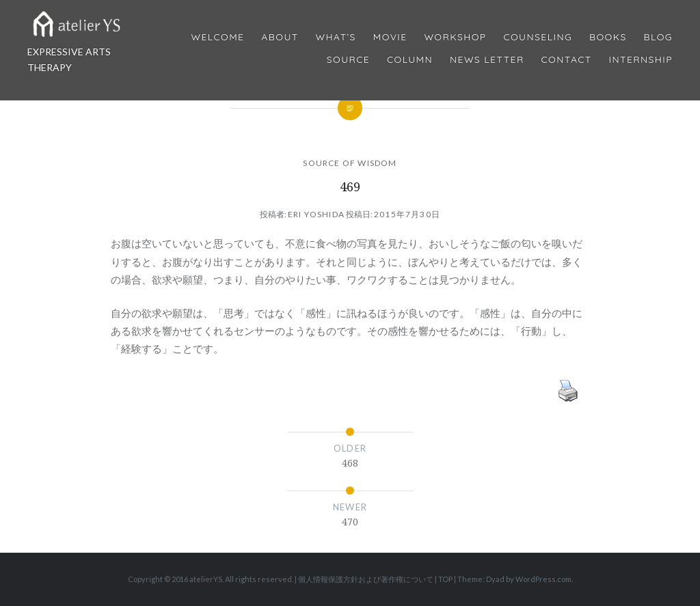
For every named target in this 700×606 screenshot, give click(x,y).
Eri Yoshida (316, 214)
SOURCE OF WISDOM (350, 163)
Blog (658, 37)
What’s (335, 37)
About (280, 37)
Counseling (538, 37)
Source (348, 60)
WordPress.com (543, 579)
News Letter (487, 60)
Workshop (455, 37)
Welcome (217, 37)
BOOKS (608, 37)
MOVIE (390, 37)
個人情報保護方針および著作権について (366, 579)
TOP (445, 579)
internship (641, 60)
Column (410, 60)
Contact (567, 60)
